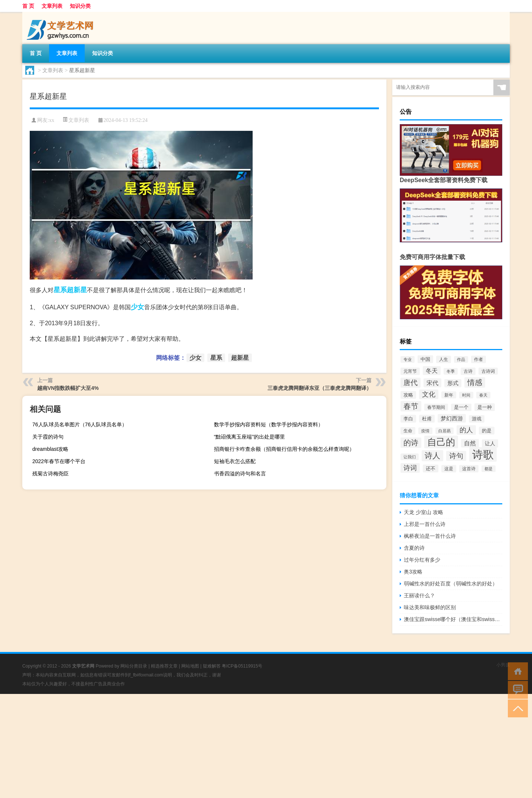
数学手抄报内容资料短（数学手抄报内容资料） (269, 424)
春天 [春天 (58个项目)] (483, 395)
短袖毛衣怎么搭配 (235, 461)
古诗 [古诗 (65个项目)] (468, 371)
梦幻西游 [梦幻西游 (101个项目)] (452, 418)
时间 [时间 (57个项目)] (466, 395)
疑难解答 (212, 666)
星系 (60, 290)
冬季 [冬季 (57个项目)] (451, 371)
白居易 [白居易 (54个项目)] (445, 431)
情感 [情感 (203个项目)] (475, 382)
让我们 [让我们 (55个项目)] (410, 457)
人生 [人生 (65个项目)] (444, 359)
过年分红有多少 (422, 560)
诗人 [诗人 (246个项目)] (432, 456)
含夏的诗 (414, 548)
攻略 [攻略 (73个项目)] (408, 395)
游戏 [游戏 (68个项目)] (477, 419)
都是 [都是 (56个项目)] (489, 469)
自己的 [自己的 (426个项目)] (441, 442)
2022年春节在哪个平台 (59, 461)
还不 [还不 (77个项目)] (431, 469)
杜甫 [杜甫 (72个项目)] (427, 419)
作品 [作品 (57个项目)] (461, 359)
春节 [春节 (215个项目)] (411, 406)
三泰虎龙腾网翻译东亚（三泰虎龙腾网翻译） (319, 388)
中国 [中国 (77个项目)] (425, 359)
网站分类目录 (134, 666)
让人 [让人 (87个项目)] (490, 443)
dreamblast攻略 (50, 449)
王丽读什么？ (419, 595)
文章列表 (52, 6)
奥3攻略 (413, 572)
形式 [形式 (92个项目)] (453, 383)
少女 (137, 307)
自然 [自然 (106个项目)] (470, 443)
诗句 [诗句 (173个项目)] (456, 456)
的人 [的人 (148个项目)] (466, 430)
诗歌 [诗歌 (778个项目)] (483, 454)
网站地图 (190, 666)
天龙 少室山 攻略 (424, 512)
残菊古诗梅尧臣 (51, 474)
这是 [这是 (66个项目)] (449, 469)
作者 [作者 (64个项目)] (479, 359)
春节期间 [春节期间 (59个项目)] (436, 407)
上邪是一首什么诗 (425, 524)
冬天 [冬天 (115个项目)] (432, 371)
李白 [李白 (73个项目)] (408, 419)
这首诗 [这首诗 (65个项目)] (469, 469)
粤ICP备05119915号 (242, 666)
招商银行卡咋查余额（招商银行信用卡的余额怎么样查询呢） (284, 449)
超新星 (77, 290)
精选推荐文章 (164, 666)
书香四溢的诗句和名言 (240, 474)
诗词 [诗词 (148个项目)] (410, 468)
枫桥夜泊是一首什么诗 (430, 536)
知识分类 (80, 6)
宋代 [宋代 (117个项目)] (432, 383)
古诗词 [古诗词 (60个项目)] (488, 371)
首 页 (28, 6)
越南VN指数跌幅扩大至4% (68, 388)
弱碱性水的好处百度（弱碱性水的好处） (451, 584)
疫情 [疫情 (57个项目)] (425, 431)
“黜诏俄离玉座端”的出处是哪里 (249, 437)
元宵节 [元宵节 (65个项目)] (410, 371)
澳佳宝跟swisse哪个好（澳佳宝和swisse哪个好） (453, 619)
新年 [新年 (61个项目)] (449, 395)
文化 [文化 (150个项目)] (429, 394)
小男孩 (503, 665)
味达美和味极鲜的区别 (430, 607)
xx (52, 120)
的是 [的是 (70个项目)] (487, 431)
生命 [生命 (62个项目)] (408, 431)
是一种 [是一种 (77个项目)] (485, 407)
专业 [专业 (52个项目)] (408, 359)
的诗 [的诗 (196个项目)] (411, 443)
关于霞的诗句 (48, 437)
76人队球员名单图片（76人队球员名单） (80, 424)
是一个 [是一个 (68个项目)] (461, 407)
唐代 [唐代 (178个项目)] (411, 383)
